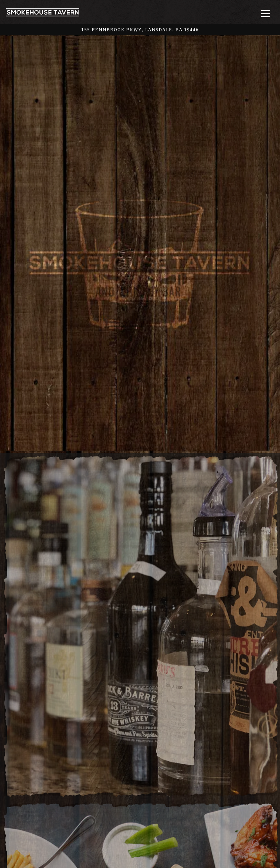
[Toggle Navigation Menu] (265, 14)
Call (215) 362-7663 (140, 843)
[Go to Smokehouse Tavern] (140, 30)
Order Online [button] (140, 860)
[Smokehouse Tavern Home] (43, 12)
